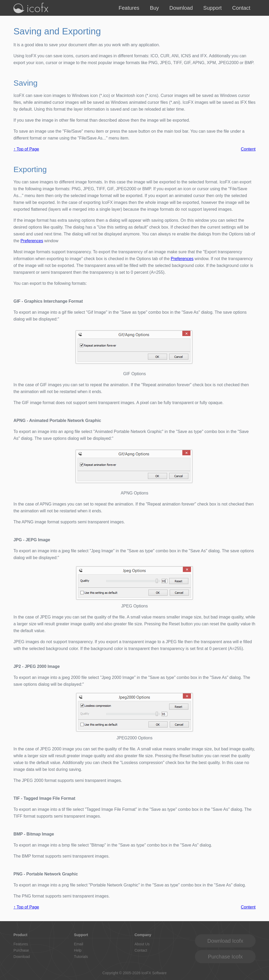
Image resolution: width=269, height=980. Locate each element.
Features (129, 8)
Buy (154, 8)
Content (248, 149)
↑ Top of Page (26, 149)
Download (181, 8)
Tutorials (81, 957)
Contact (241, 8)
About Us (142, 944)
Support (213, 8)
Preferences (32, 241)
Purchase (21, 950)
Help (78, 950)
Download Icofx (225, 941)
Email (79, 944)
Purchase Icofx (225, 957)
